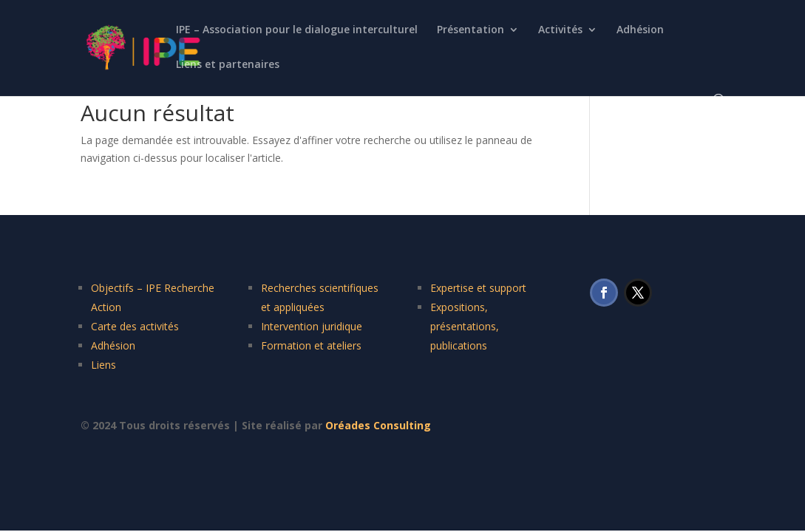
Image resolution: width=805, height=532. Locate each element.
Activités (560, 30)
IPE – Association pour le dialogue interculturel (297, 30)
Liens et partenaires (228, 65)
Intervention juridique (312, 326)
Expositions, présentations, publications (465, 326)
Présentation (471, 30)
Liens (103, 365)
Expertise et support (478, 288)
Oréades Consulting (378, 425)
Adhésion (640, 30)
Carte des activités (135, 326)
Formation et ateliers (311, 345)
